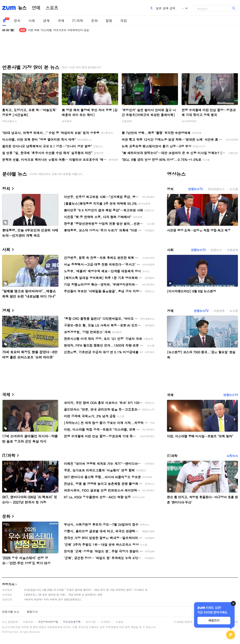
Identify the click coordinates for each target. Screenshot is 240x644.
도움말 (119, 622)
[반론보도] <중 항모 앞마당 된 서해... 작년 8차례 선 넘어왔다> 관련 (63, 595)
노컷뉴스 (232, 456)
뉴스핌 (234, 189)
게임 (124, 21)
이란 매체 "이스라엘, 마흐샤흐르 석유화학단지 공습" (59, 30)
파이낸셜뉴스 (10, 121)
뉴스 (22, 8)
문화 (94, 21)
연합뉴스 (216, 250)
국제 (61, 21)
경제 (46, 21)
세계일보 (67, 121)
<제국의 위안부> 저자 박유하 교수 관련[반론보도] (53, 599)
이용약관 (28, 622)
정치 (17, 21)
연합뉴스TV (195, 189)
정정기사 (8, 584)
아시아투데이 (189, 121)
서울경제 (127, 121)
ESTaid (8, 632)
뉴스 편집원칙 (10, 622)
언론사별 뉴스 (11, 612)
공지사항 (91, 622)
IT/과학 (78, 21)
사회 (32, 21)
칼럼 (109, 21)
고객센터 (106, 622)
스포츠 (52, 8)
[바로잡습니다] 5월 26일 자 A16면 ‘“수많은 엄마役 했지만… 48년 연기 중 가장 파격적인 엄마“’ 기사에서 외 (86, 590)
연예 (36, 8)
